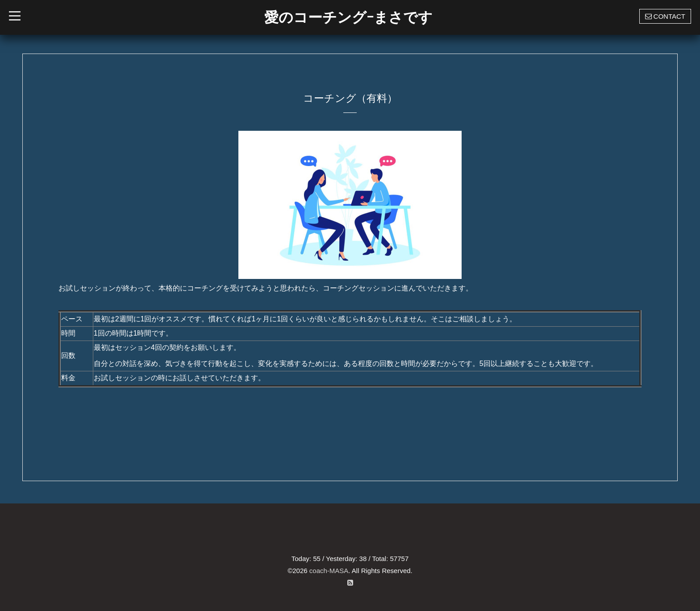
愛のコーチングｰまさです (348, 17)
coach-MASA (329, 571)
